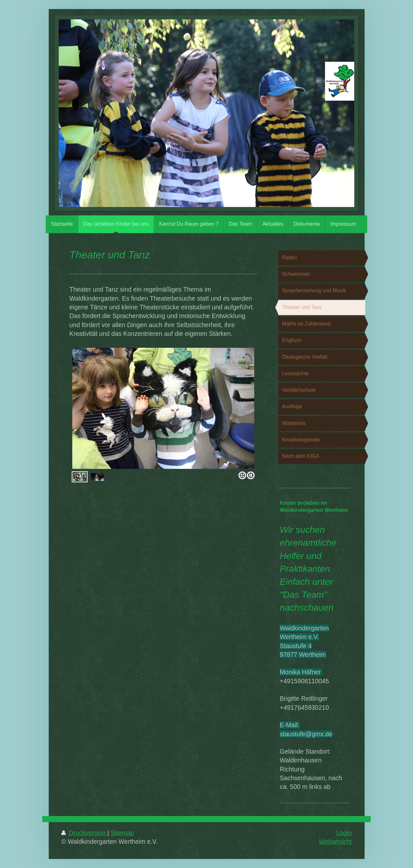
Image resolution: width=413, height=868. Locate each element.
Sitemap (122, 833)
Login (344, 833)
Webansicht (335, 842)
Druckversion (84, 833)
